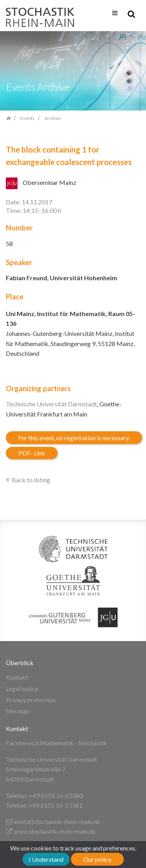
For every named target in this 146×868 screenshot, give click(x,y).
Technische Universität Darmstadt (51, 404)
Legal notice (22, 688)
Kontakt (17, 677)
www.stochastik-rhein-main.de (51, 831)
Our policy (97, 859)
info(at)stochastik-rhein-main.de (53, 821)
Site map (17, 711)
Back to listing (31, 480)
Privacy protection (31, 700)
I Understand (46, 859)
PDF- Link (32, 453)
